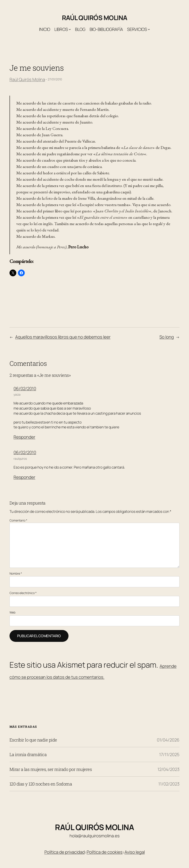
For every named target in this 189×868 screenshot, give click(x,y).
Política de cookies (105, 852)
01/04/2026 (168, 740)
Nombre (16, 573)
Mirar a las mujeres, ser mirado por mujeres (51, 769)
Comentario (18, 520)
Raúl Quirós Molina (95, 18)
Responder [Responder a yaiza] (24, 437)
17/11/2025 (169, 754)
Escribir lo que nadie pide (33, 740)
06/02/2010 (25, 388)
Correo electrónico (23, 593)
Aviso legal (135, 852)
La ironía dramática (28, 754)
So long (167, 337)
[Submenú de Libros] (70, 29)
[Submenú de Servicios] (149, 29)
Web (12, 612)
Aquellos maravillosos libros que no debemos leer (63, 337)
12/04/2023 (168, 769)
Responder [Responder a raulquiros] (24, 477)
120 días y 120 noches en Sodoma (41, 784)
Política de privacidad (65, 852)
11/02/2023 (169, 784)
